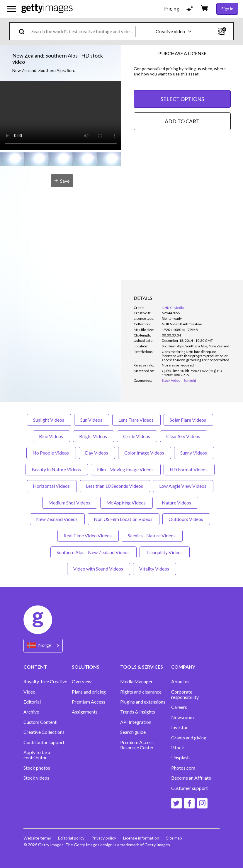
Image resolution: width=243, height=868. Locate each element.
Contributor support (44, 742)
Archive (31, 712)
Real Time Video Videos (88, 535)
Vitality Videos (155, 569)
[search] (24, 31)
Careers (179, 707)
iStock (178, 748)
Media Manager (136, 682)
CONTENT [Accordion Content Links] (35, 667)
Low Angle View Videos (183, 486)
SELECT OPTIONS (182, 99)
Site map (174, 838)
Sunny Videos (194, 453)
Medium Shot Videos (70, 503)
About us (180, 682)
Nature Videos (177, 503)
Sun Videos (92, 420)
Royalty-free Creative (45, 682)
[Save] (62, 181)
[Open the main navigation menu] (11, 9)
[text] (82, 31)
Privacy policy (104, 838)
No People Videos (51, 453)
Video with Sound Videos (99, 569)
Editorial (32, 702)
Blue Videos (51, 436)
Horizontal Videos (52, 486)
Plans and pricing (89, 692)
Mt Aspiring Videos (126, 503)
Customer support (190, 788)
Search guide (133, 732)
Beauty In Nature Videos (57, 469)
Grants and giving (189, 738)
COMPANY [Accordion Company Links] (183, 667)
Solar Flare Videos (188, 420)
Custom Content (40, 722)
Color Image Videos (145, 453)
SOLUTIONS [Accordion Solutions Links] (86, 667)
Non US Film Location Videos (124, 519)
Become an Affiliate (191, 778)
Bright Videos (94, 436)
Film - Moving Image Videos (126, 469)
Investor (180, 727)
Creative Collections (44, 732)
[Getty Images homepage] (47, 9)
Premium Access (89, 702)
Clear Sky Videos (184, 436)
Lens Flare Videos (136, 420)
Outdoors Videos (186, 519)
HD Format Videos (189, 469)
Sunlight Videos (49, 420)
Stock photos (37, 768)
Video (29, 692)
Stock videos (36, 778)
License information (141, 838)
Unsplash (180, 758)
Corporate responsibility (185, 694)
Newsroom (182, 717)
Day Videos (97, 453)
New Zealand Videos (57, 519)
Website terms (37, 838)
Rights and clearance (141, 692)
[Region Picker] (43, 646)
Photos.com (183, 768)
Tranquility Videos (165, 552)
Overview (82, 682)
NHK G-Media (173, 308)
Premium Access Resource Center (137, 745)
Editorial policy (71, 838)
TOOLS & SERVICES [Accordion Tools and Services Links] (142, 667)
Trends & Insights (138, 712)
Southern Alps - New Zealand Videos (94, 552)
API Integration (136, 722)
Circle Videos (137, 436)
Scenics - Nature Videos (152, 535)
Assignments (85, 712)
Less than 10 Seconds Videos (115, 486)
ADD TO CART (182, 121)
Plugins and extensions (143, 702)
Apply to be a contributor (37, 755)
